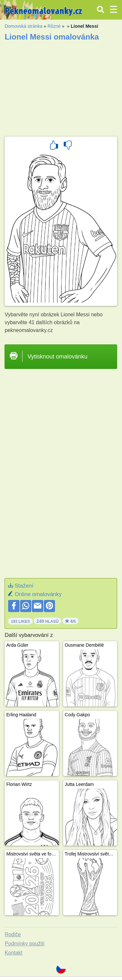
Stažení (24, 586)
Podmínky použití (25, 944)
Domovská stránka (23, 26)
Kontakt (13, 953)
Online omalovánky (38, 594)
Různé (54, 26)
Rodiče (13, 934)
